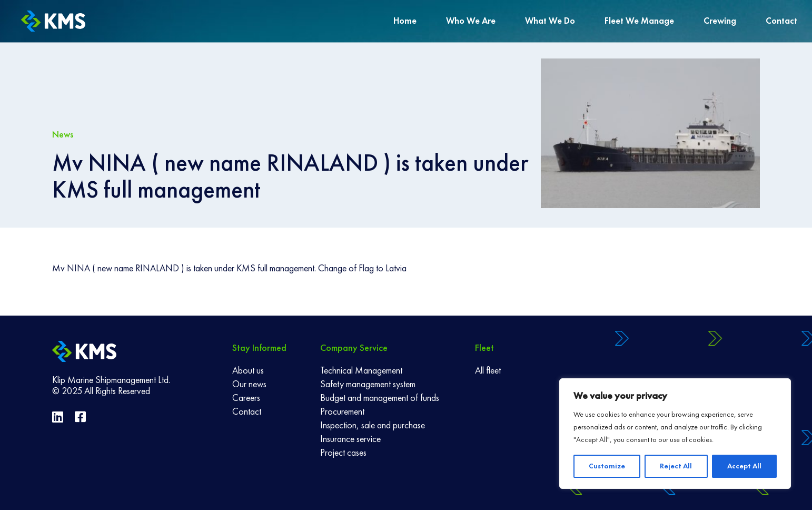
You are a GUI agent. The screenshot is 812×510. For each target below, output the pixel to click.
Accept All (744, 466)
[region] (675, 434)
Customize (607, 466)
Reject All (676, 466)
